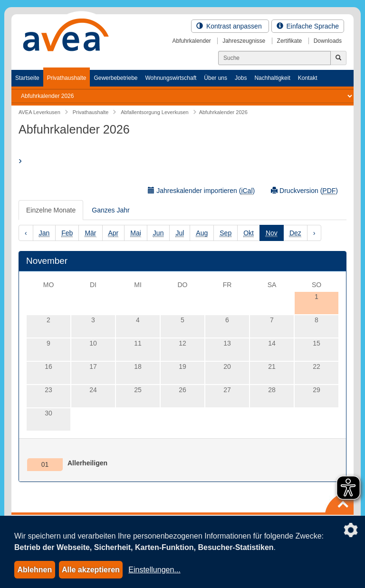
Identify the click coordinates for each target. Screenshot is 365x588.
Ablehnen (34, 570)
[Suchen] (274, 58)
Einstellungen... (154, 570)
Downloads (328, 41)
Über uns (216, 78)
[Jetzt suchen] (338, 58)
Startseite (27, 78)
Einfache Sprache (308, 26)
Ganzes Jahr (110, 210)
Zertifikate (290, 41)
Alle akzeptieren (91, 570)
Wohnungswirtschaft (171, 78)
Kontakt (308, 78)
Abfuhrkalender (191, 41)
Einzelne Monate (51, 210)
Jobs (241, 78)
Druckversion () (304, 191)
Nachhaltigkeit (272, 78)
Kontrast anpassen (230, 26)
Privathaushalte (67, 78)
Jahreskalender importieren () (201, 191)
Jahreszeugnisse (244, 41)
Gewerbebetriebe (115, 78)
